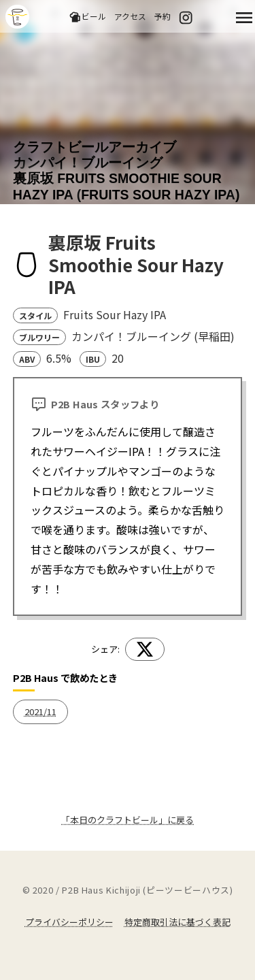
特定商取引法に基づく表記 (177, 922)
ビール (87, 17)
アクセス (130, 16)
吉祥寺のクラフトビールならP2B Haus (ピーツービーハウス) (17, 17)
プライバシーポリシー (69, 922)
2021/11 (40, 712)
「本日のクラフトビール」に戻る (128, 820)
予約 (163, 16)
